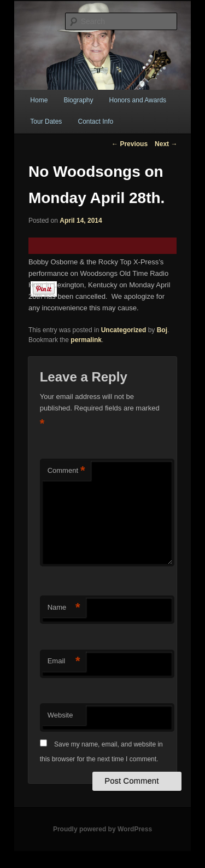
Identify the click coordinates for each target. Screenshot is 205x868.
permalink (86, 340)
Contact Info (95, 121)
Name (64, 608)
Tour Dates (46, 121)
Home (39, 100)
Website (60, 715)
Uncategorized (124, 330)
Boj (162, 330)
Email (64, 661)
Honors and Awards (138, 100)
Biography (78, 100)
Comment (66, 471)
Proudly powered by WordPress (102, 829)
